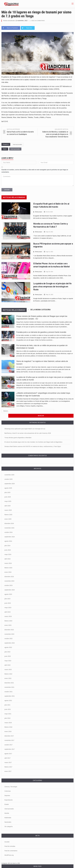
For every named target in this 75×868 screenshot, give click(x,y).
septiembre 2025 (10, 478)
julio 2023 (7, 593)
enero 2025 (8, 514)
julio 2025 (7, 487)
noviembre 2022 (9, 629)
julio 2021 (7, 700)
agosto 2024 (8, 536)
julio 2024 (7, 540)
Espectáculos (9, 795)
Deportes (7, 790)
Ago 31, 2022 (50, 251)
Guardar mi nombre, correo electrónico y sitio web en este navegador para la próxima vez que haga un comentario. (35, 171)
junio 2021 (8, 704)
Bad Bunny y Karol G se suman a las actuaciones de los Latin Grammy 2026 (28, 428)
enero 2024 (8, 567)
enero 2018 (8, 726)
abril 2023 (8, 607)
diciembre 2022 (9, 624)
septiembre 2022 (10, 638)
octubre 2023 (8, 580)
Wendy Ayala (39, 212)
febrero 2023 (8, 616)
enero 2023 (8, 620)
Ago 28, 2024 (50, 271)
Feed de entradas (10, 841)
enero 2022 (8, 673)
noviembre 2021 (9, 682)
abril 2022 (8, 660)
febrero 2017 (8, 762)
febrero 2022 (8, 669)
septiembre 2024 (10, 531)
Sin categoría (9, 821)
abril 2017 (8, 753)
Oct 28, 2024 (50, 212)
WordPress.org (9, 850)
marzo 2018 (8, 717)
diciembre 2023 (9, 571)
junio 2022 (8, 651)
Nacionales (8, 817)
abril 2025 (8, 500)
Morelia (7, 808)
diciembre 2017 (9, 731)
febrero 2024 (8, 562)
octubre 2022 (8, 633)
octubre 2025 (8, 474)
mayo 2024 (8, 549)
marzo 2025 (8, 505)
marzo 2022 (8, 664)
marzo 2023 (8, 611)
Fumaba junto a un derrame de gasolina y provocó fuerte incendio (41, 332)
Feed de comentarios (11, 845)
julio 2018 (7, 713)
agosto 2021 (8, 695)
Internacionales (17, 144)
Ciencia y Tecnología (11, 781)
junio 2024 (8, 545)
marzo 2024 (8, 558)
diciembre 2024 (9, 518)
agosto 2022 (8, 642)
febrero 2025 (8, 509)
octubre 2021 (8, 686)
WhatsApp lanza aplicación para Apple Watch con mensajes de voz (25, 423)
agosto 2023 (8, 589)
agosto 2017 (8, 748)
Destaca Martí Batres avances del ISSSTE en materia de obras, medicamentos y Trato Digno (33, 441)
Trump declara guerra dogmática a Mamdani (18, 432)
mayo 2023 (8, 602)
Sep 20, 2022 (50, 232)
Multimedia (8, 812)
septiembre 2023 (10, 585)
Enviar (7, 190)
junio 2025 (8, 492)
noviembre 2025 (9, 469)
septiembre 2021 (10, 691)
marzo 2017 (8, 757)
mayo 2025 (8, 496)
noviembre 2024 (9, 523)
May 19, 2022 (50, 294)
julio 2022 (7, 647)
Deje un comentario (39, 21)
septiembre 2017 (10, 744)
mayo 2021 (8, 708)
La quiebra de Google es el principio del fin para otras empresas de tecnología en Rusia (52, 286)
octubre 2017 (8, 739)
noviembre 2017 (9, 735)
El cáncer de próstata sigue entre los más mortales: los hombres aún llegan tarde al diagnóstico (33, 437)
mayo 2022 (8, 655)
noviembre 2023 (9, 576)
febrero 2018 (8, 722)
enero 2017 (8, 766)
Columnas (8, 786)
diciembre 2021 (9, 677)
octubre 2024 (8, 527)
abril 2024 (8, 554)
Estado (7, 799)
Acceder (7, 837)
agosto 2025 (8, 483)
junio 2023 (8, 598)
